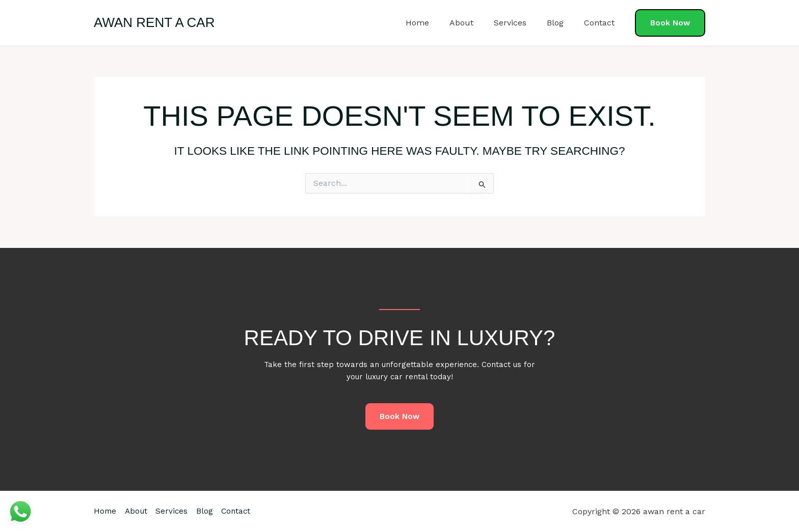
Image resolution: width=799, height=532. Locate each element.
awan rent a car (154, 22)
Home (436, 23)
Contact (601, 23)
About (476, 23)
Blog (561, 23)
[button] (670, 23)
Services (520, 23)
